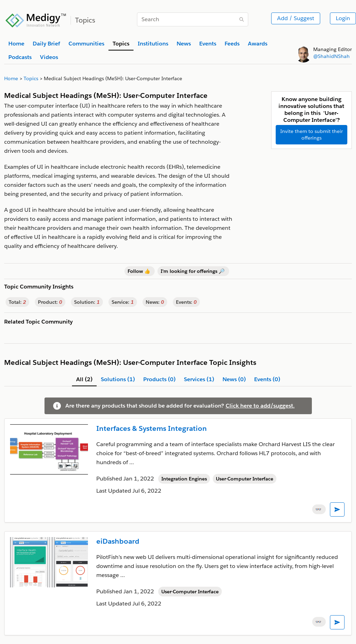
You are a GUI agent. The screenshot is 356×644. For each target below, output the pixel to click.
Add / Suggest (296, 18)
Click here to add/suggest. (260, 406)
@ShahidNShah (331, 56)
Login (343, 18)
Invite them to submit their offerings (311, 135)
